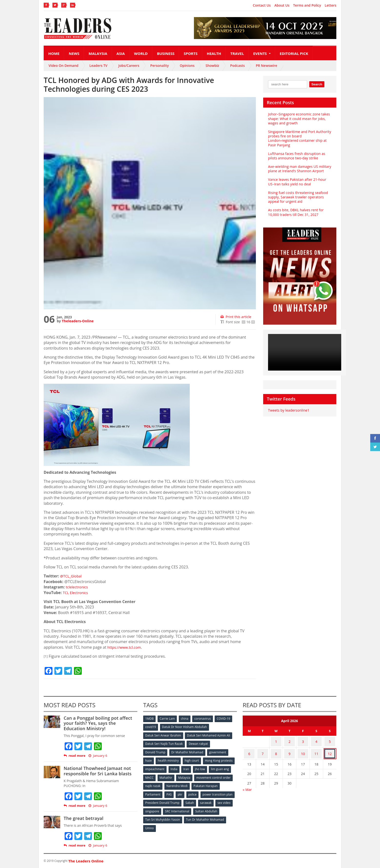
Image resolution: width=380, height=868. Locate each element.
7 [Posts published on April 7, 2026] (263, 750)
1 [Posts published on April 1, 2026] (276, 741)
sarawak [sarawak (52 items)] (151, 807)
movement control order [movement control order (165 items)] (162, 783)
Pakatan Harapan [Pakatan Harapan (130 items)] (157, 791)
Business (166, 53)
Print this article (235, 317)
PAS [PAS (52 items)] (200, 791)
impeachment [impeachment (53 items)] (189, 767)
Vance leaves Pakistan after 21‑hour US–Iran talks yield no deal (296, 177)
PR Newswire (267, 66)
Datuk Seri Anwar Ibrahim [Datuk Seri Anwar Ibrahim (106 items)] (163, 735)
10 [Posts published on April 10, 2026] (303, 750)
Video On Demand (64, 66)
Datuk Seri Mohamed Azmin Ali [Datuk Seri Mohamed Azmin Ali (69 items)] (208, 735)
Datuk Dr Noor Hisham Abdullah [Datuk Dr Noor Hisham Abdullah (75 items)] (185, 727)
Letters (330, 5)
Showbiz (212, 66)
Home (54, 53)
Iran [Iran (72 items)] (221, 767)
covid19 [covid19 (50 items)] (151, 727)
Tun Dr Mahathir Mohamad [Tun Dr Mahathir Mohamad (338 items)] (164, 823)
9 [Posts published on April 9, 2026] (290, 750)
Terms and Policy (307, 5)
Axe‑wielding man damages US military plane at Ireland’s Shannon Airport (299, 164)
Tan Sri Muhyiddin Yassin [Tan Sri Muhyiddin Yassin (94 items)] (191, 815)
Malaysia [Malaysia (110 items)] (226, 775)
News (74, 53)
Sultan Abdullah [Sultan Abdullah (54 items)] (156, 815)
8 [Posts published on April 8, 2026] (276, 750)
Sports (190, 53)
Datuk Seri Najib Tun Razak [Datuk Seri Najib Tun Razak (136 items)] (164, 743)
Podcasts (238, 66)
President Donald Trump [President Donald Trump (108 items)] (198, 799)
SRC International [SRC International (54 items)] (215, 807)
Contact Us (262, 5)
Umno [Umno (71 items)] (194, 823)
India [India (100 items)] (209, 767)
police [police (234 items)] (225, 791)
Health (214, 53)
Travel (237, 53)
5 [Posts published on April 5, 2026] (330, 741)
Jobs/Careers (129, 66)
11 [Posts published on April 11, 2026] (316, 750)
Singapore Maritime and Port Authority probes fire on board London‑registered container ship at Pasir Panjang (300, 136)
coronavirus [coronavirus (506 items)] (204, 719)
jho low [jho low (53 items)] (150, 775)
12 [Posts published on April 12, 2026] (330, 750)
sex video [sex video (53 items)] (170, 807)
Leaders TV (99, 66)
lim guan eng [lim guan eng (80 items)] (171, 775)
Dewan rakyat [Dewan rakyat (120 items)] (198, 743)
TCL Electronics (76, 593)
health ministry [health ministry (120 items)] (169, 759)
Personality (160, 66)
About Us (282, 5)
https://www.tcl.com (126, 647)
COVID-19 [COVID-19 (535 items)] (226, 719)
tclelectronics (78, 587)
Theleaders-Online (77, 321)
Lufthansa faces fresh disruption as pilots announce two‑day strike (296, 151)
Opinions (187, 66)
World (141, 53)
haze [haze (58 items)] (149, 759)
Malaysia (98, 53)
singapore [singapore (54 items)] (190, 807)
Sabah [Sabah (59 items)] (226, 799)
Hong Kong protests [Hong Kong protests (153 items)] (159, 767)
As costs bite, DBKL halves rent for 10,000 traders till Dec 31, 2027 (295, 208)
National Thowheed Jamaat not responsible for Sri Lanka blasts (97, 771)
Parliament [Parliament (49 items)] (183, 791)
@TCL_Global (72, 576)
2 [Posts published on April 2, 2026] (290, 741)
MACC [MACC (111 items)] (190, 775)
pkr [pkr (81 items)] (212, 791)
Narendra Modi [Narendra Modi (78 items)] (218, 783)
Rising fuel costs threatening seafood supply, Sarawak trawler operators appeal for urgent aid (297, 193)
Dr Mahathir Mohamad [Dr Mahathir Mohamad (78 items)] (188, 751)
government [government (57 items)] (218, 751)
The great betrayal (83, 818)
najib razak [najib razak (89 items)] (193, 783)
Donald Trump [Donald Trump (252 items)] (155, 751)
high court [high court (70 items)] (193, 759)
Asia (121, 53)
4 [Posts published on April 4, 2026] (316, 741)
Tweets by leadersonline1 (288, 406)
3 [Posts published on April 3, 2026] (303, 741)
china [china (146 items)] (186, 719)
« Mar (247, 785)
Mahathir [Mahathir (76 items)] (208, 775)
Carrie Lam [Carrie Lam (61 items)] (168, 719)
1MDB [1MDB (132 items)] (150, 719)
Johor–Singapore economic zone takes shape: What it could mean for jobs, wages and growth (298, 118)
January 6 (97, 756)
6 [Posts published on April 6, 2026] (249, 750)
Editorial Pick (294, 53)
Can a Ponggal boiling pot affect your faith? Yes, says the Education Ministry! (100, 723)
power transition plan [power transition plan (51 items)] (160, 799)
